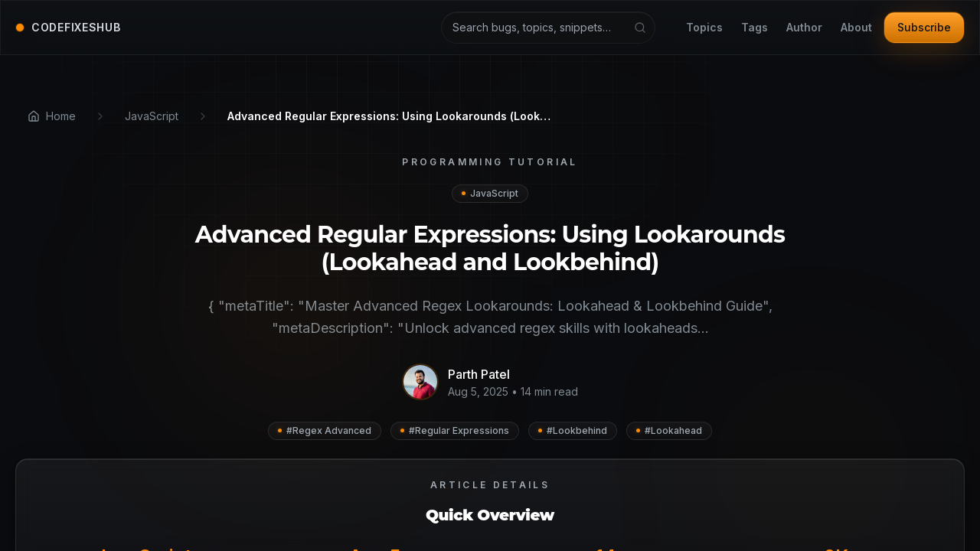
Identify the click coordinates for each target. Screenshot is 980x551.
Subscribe (924, 27)
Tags (755, 28)
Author (804, 28)
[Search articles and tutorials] (548, 28)
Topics (704, 28)
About (856, 28)
